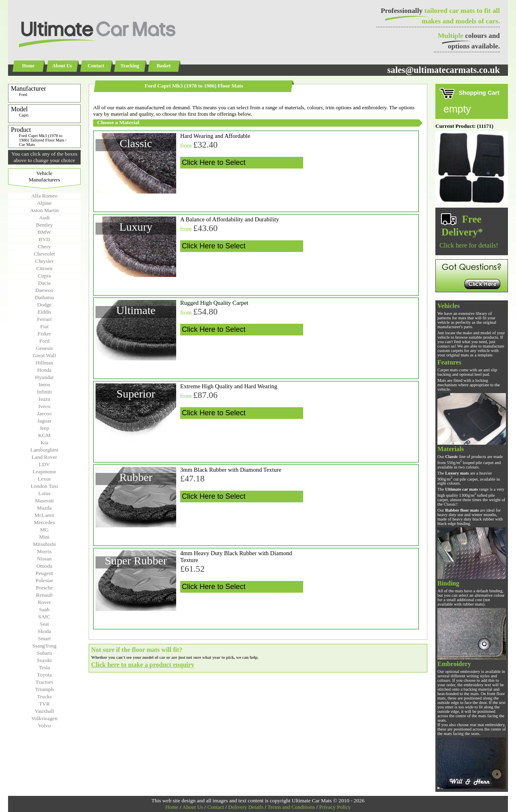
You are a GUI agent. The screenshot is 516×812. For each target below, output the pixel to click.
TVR (45, 704)
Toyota (45, 675)
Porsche (44, 588)
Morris (44, 551)
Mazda (44, 508)
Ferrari (44, 319)
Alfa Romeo (44, 196)
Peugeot (45, 573)
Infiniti (44, 392)
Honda (44, 370)
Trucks (45, 696)
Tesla (44, 667)
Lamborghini (44, 450)
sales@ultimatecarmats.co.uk (443, 70)
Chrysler (44, 261)
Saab (44, 609)
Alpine (44, 203)
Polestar (45, 580)
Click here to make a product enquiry (143, 665)
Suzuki (44, 660)
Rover (45, 602)
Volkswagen (45, 718)
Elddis (44, 312)
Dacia (44, 283)
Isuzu (45, 399)
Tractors (44, 682)
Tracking (130, 66)
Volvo (44, 726)
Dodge (44, 305)
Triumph (44, 689)
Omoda (44, 566)
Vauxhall (44, 711)
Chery (45, 247)
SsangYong (44, 646)
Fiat (45, 326)
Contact (96, 66)
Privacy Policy (335, 807)
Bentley (44, 225)
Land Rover (44, 457)
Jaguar (45, 421)
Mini (44, 537)
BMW (44, 232)
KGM (44, 435)
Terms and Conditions (291, 807)
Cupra (45, 276)
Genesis (44, 348)
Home (28, 66)
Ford (44, 341)
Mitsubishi (44, 544)
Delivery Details (246, 807)
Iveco (44, 406)
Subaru (44, 653)
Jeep (44, 428)
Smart (44, 638)
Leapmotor (44, 472)
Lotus (44, 493)
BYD (44, 239)
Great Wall (44, 355)
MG (44, 530)
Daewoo (44, 290)
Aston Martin (44, 210)
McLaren (45, 515)
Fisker (44, 334)
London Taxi (44, 486)
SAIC (44, 617)
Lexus (45, 479)
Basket (164, 66)
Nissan (44, 559)
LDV (44, 464)
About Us (62, 66)
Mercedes (44, 522)
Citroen (44, 268)
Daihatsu (44, 297)
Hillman (44, 363)
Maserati (45, 501)
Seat (45, 624)
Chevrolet (45, 254)
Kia (44, 442)
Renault (44, 595)
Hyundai (44, 377)
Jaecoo (44, 413)
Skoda (44, 631)
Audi (45, 218)
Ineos (45, 384)
